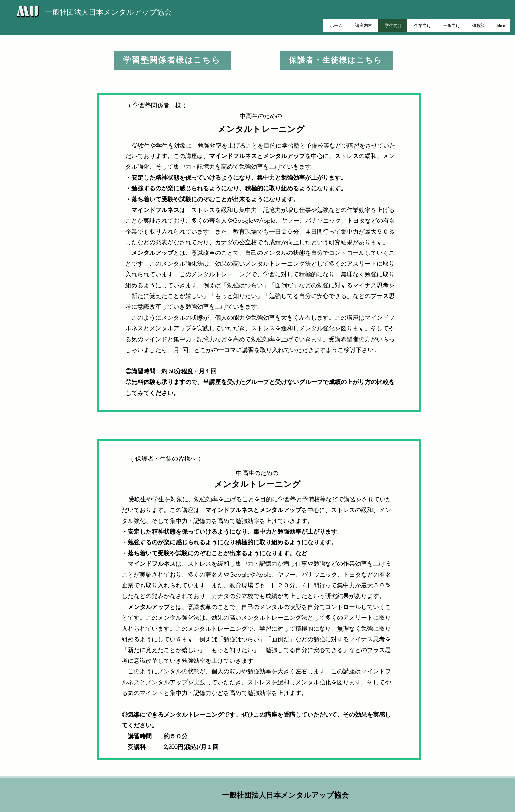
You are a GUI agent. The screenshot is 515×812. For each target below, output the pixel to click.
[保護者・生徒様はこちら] (336, 60)
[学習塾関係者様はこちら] (173, 60)
